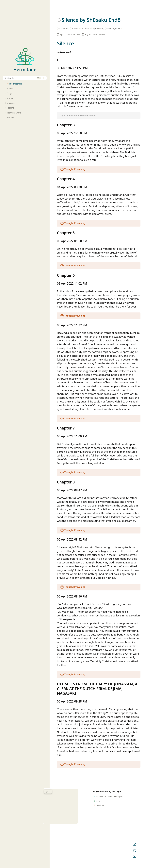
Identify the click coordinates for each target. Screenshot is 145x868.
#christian (63, 28)
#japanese (98, 28)
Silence (99, 801)
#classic (85, 28)
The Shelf (100, 806)
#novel (75, 28)
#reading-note (113, 28)
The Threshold (16, 84)
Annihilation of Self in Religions (109, 796)
